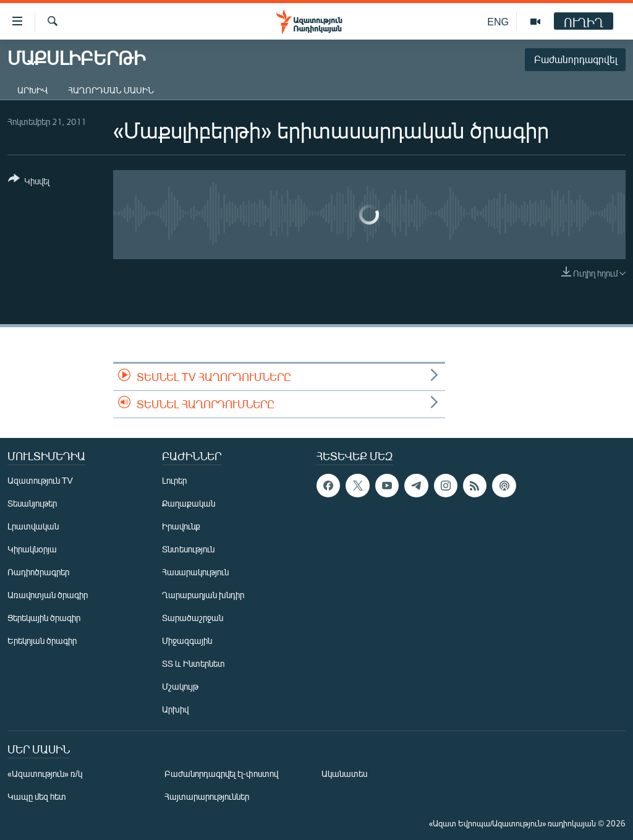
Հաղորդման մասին (111, 90)
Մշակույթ (180, 686)
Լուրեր (174, 480)
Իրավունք (181, 526)
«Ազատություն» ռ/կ (45, 774)
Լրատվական (33, 526)
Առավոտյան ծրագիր (48, 595)
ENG (498, 21)
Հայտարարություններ (207, 796)
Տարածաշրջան (193, 618)
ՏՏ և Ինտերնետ (193, 663)
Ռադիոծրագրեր (38, 572)
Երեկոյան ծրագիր (42, 641)
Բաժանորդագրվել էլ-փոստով (221, 774)
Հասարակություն (195, 572)
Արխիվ (33, 90)
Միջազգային (187, 641)
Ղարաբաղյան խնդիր (203, 595)
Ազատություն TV (40, 480)
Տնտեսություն (188, 549)
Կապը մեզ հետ (37, 796)
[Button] (29, 182)
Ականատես (344, 774)
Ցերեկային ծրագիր (44, 618)
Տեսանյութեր (32, 503)
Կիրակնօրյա (32, 549)
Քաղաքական (189, 503)
